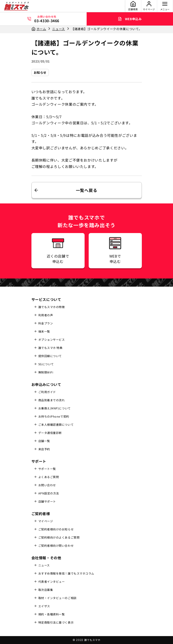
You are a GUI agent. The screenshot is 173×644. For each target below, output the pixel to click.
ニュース (59, 29)
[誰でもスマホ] (16, 6)
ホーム (41, 29)
